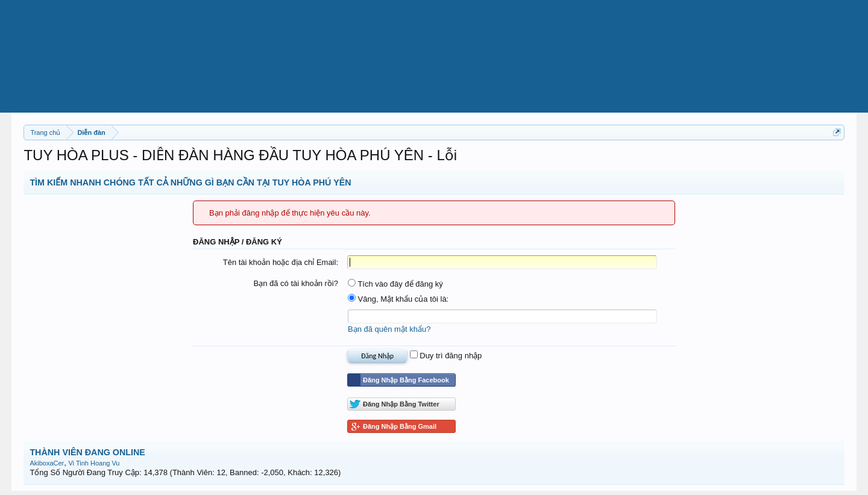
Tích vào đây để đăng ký (395, 284)
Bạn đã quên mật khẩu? (389, 329)
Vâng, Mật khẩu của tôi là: (398, 299)
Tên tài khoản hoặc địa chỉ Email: (281, 262)
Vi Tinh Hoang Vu (94, 463)
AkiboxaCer (47, 463)
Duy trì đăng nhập (446, 356)
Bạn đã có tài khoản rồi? (296, 283)
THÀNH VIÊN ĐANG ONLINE (87, 452)
